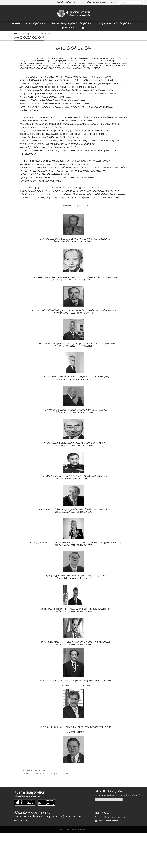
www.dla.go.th (21, 820)
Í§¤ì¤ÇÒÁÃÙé (68, 28)
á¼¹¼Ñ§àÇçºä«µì (100, 3)
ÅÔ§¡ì (82, 28)
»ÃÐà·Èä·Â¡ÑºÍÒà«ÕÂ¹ (35, 24)
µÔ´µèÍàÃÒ (86, 3)
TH (111, 3)
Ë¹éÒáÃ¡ (60, 3)
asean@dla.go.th (112, 821)
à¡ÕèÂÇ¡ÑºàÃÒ (73, 3)
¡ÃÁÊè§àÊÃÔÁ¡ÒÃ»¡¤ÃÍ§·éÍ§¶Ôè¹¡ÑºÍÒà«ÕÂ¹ (73, 24)
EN (115, 3)
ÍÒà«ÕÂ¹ (16, 24)
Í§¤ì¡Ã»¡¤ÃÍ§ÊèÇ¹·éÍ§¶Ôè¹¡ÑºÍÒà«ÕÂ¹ (117, 24)
